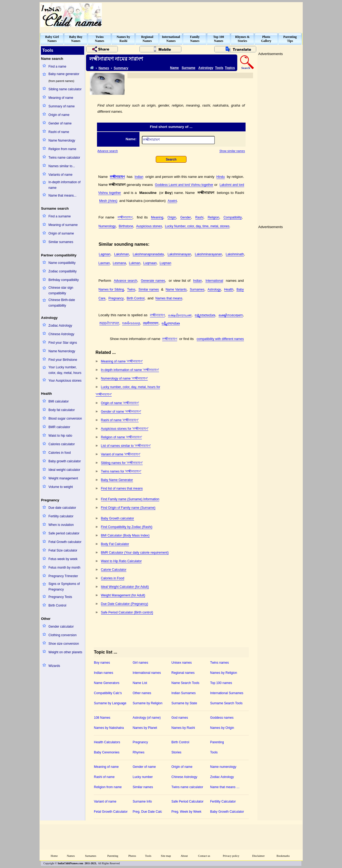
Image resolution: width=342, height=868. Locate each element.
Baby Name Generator (117, 480)
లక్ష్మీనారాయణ (171, 323)
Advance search (108, 151)
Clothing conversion (62, 635)
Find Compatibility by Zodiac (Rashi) (127, 527)
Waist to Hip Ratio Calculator (121, 561)
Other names (142, 693)
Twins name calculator (64, 158)
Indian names (104, 673)
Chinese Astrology (61, 334)
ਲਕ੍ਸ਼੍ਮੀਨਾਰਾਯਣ (109, 323)
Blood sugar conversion (65, 419)
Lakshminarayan (179, 254)
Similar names (149, 290)
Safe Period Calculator (188, 801)
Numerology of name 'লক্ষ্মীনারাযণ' (124, 378)
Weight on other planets (65, 652)
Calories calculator (62, 444)
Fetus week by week (63, 559)
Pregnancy (116, 298)
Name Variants (176, 290)
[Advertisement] (205, 15)
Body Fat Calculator (115, 544)
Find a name (57, 67)
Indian (139, 177)
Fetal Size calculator (63, 550)
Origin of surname (61, 233)
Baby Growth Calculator (227, 812)
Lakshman (121, 254)
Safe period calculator (64, 533)
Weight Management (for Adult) (123, 595)
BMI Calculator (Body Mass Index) (125, 535)
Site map (166, 856)
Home (54, 856)
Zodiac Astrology (60, 326)
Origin (172, 217)
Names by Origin (222, 728)
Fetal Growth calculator (65, 542)
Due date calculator (62, 508)
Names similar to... (62, 166)
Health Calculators (107, 742)
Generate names (153, 281)
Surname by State (184, 703)
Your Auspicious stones (65, 381)
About (184, 856)
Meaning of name (61, 98)
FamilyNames (195, 39)
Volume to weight (61, 487)
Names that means (169, 298)
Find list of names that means (122, 488)
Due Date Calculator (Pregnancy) (125, 604)
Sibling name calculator (65, 89)
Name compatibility (62, 263)
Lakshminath (235, 254)
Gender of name (60, 123)
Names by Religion (224, 673)
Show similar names (232, 151)
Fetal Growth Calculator (111, 812)
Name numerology (223, 767)
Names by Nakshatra (109, 728)
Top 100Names (219, 39)
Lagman (105, 254)
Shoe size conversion (64, 644)
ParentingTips (290, 39)
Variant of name (105, 801)
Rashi (199, 217)
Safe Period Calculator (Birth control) (127, 612)
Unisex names (182, 663)
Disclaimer (259, 856)
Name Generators (107, 683)
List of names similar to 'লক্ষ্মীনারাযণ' (126, 446)
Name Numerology (62, 140)
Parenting (217, 742)
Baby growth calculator (65, 461)
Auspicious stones (149, 226)
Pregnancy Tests (60, 597)
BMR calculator (59, 427)
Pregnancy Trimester (63, 576)
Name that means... (62, 196)
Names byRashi (123, 39)
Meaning (157, 217)
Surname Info (142, 801)
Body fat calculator (62, 410)
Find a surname (59, 216)
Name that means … (225, 787)
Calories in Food (113, 578)
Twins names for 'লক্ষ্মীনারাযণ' (121, 471)
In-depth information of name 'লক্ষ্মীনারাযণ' (130, 370)
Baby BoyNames (76, 39)
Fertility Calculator (223, 801)
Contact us (204, 856)
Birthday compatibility (63, 280)
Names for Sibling (111, 290)
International (214, 281)
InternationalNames (171, 39)
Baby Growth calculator (118, 518)
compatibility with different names (220, 339)
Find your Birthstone (63, 360)
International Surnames (227, 693)
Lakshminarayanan (208, 254)
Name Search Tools (186, 683)
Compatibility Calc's (108, 693)
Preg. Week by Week (186, 812)
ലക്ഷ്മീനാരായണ (231, 315)
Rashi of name (59, 132)
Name (175, 68)
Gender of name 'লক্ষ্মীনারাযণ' (121, 412)
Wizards (54, 666)
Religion (213, 217)
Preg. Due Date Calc (147, 812)
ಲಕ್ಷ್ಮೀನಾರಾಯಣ (205, 315)
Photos (132, 856)
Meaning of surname (63, 225)
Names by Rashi (183, 728)
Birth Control (57, 605)
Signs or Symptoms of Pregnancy (64, 587)
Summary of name (61, 106)
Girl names (141, 663)
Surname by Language (110, 703)
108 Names (102, 718)
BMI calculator (59, 401)
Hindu (221, 177)
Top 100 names (221, 683)
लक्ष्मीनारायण (151, 323)
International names (147, 673)
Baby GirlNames (52, 39)
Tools (219, 68)
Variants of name (60, 175)
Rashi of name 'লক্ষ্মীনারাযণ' (120, 420)
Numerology (107, 226)
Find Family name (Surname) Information (130, 499)
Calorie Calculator (114, 570)
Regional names (183, 673)
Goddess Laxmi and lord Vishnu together (184, 185)
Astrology (206, 68)
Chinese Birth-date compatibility (62, 303)
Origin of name (59, 115)
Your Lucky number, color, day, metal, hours (65, 370)
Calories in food (59, 453)
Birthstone (126, 226)
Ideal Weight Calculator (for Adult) (125, 587)
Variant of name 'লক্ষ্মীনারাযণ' (121, 454)
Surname (189, 68)
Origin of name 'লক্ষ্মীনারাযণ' (120, 403)
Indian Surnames (184, 693)
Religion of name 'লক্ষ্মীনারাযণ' (122, 437)
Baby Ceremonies (107, 752)
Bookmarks (283, 856)
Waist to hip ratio (60, 436)
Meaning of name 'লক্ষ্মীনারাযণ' (122, 361)
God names (180, 718)
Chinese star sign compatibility (61, 290)
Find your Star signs (63, 343)
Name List (140, 683)
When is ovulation (61, 525)
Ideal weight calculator (64, 470)
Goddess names (222, 718)
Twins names (220, 663)
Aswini (172, 201)
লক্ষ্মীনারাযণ (117, 177)
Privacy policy (231, 856)
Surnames (197, 290)
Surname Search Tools (226, 703)
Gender (186, 217)
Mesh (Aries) (108, 201)
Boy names (102, 663)
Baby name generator (64, 74)
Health (229, 290)
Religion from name (62, 149)
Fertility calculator (61, 516)
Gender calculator (61, 627)
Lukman (135, 263)
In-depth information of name (64, 185)
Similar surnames (61, 242)
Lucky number (143, 777)
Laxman (104, 263)
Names (104, 68)
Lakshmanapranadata (148, 254)
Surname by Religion (148, 703)
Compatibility (233, 217)
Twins (131, 290)
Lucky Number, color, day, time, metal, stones (197, 226)
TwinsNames (100, 39)
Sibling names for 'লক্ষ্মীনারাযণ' (122, 463)
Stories (176, 752)
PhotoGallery (266, 39)
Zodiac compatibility (62, 271)
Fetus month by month (64, 568)
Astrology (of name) (147, 718)
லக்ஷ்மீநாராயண (180, 315)
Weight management (63, 478)
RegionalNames (147, 39)
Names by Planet (145, 728)
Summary (121, 68)
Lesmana (119, 263)
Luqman (165, 263)
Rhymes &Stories (242, 39)
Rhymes (139, 752)
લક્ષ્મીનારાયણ (131, 323)
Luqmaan (150, 263)
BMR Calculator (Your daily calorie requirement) (135, 553)
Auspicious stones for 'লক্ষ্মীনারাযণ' (125, 429)
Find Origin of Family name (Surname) (128, 508)
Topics (230, 68)
